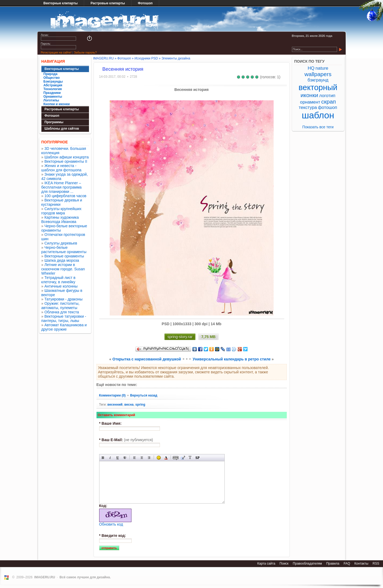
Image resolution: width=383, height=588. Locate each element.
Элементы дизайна (176, 58)
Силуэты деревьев (61, 243)
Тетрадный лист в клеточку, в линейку (58, 280)
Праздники (52, 93)
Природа (51, 74)
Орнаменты (53, 97)
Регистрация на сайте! (56, 52)
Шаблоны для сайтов (62, 129)
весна (129, 405)
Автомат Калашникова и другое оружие (64, 327)
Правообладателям (307, 564)
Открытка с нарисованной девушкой (147, 359)
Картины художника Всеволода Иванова (60, 219)
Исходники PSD (146, 58)
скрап (328, 102)
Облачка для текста (62, 312)
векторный (318, 87)
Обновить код (111, 524)
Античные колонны (61, 286)
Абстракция (53, 85)
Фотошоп (145, 3)
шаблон (318, 115)
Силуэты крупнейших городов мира (62, 211)
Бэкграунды (53, 82)
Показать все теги (318, 127)
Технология (53, 89)
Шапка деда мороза (62, 260)
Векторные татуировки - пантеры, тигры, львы (64, 318)
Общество (52, 78)
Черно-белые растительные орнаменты (64, 250)
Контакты (361, 564)
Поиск (284, 564)
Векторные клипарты (61, 3)
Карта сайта (266, 564)
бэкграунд (318, 80)
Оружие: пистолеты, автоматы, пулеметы (60, 306)
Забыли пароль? (85, 52)
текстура (308, 107)
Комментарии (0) (113, 395)
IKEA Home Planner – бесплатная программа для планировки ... (62, 187)
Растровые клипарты (108, 3)
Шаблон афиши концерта (67, 157)
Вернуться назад (144, 395)
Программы (54, 122)
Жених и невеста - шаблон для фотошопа (61, 168)
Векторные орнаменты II (66, 161)
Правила (333, 564)
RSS (376, 564)
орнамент (310, 102)
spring (140, 405)
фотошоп (327, 107)
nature (322, 68)
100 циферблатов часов (65, 196)
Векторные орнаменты (64, 256)
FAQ (347, 564)
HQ (311, 68)
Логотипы (51, 100)
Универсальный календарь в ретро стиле (232, 359)
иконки (309, 95)
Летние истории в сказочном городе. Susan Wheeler (63, 269)
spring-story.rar (180, 337)
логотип (327, 96)
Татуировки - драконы (63, 299)
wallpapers (318, 74)
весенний (115, 405)
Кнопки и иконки (57, 104)
